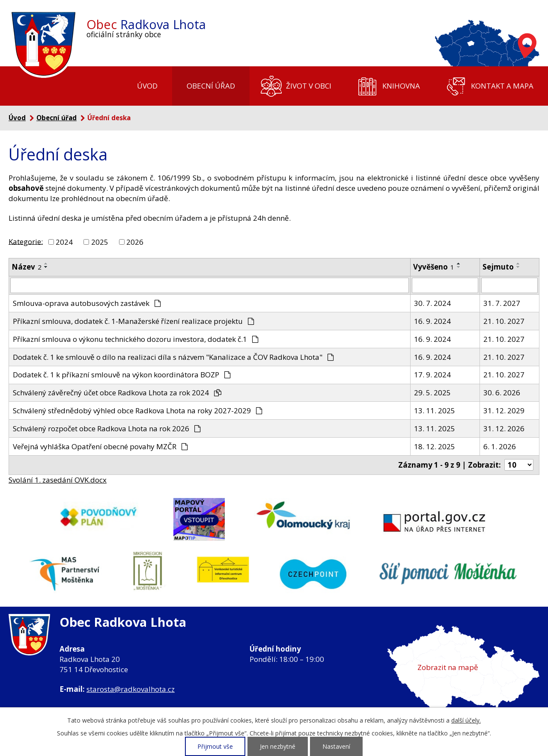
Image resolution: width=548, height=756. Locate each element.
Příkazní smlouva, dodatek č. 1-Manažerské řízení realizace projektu (134, 321)
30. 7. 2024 (432, 303)
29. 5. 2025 (432, 393)
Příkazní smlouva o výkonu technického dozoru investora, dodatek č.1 (136, 339)
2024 (64, 242)
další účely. (466, 720)
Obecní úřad (211, 86)
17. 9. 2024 (432, 375)
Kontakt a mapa (502, 86)
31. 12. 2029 (504, 411)
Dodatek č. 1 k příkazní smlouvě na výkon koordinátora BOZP (122, 375)
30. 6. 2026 (502, 393)
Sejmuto (498, 267)
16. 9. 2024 (432, 321)
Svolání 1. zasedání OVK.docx (58, 480)
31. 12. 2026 (504, 428)
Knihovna (401, 86)
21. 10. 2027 (504, 321)
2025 (100, 242)
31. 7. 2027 (502, 303)
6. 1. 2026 (500, 446)
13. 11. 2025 (435, 411)
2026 (135, 242)
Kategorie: (26, 241)
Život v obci (309, 86)
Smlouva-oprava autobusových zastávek (87, 303)
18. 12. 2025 (435, 446)
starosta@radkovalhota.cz (131, 689)
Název (27, 267)
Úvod (147, 86)
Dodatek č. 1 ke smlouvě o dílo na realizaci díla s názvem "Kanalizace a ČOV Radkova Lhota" (174, 357)
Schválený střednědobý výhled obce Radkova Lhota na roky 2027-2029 (138, 411)
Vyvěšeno (434, 267)
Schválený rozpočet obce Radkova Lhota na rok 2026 (107, 428)
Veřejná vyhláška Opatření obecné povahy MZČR (101, 446)
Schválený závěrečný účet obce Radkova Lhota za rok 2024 (117, 393)
